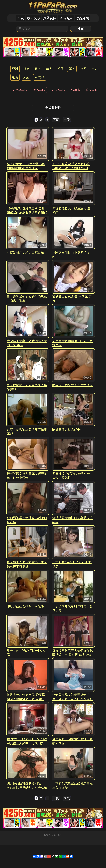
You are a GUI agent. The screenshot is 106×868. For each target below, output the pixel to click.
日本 (38, 69)
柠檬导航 (92, 90)
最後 (67, 120)
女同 (83, 69)
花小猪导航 (20, 90)
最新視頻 (33, 18)
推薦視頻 (50, 18)
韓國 (61, 69)
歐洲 (26, 69)
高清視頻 (66, 18)
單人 (72, 69)
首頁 (20, 18)
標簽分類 (82, 18)
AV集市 (75, 90)
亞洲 (15, 69)
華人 (49, 69)
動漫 (15, 77)
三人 (95, 69)
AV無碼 (40, 77)
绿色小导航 (58, 90)
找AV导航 (39, 90)
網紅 (26, 77)
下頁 (56, 120)
